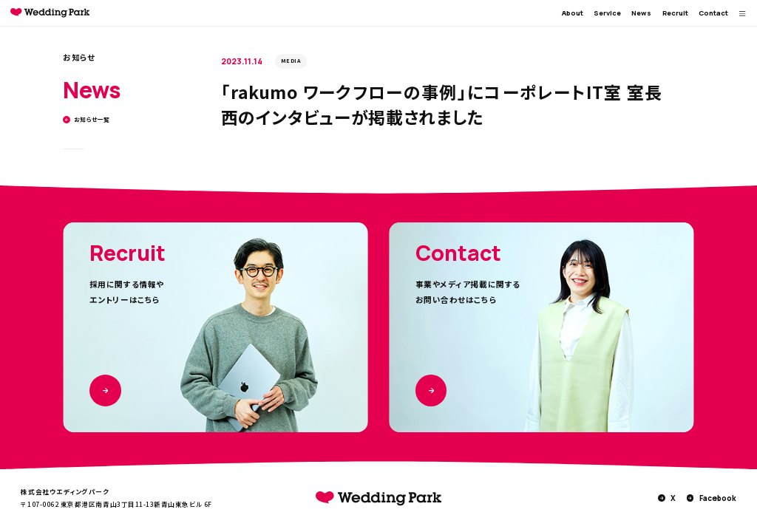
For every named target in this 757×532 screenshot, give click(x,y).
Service (607, 13)
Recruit (675, 13)
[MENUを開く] (743, 13)
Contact (713, 13)
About (573, 13)
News (641, 13)
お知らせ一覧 (86, 120)
